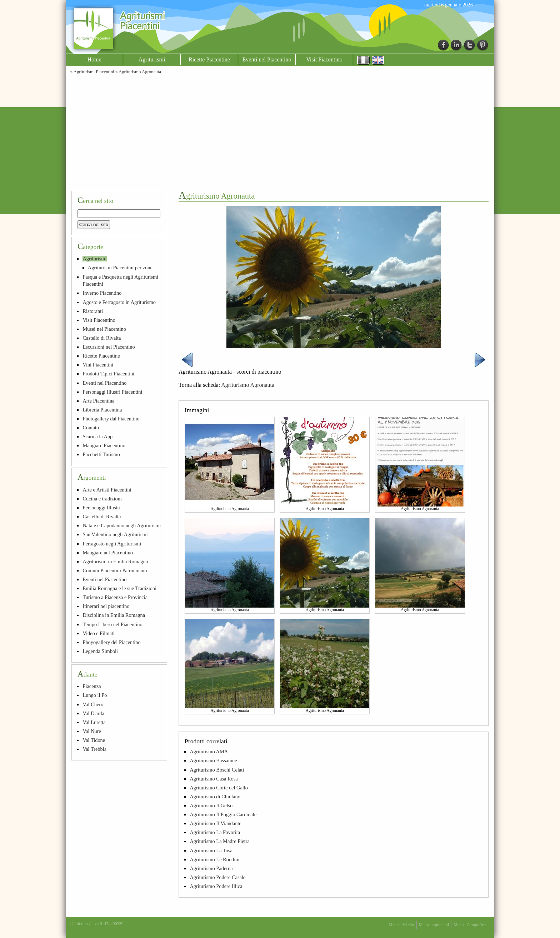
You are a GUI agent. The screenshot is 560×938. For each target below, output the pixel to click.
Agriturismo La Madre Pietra (219, 841)
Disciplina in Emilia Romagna (114, 615)
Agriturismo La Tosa (211, 850)
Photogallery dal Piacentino (111, 419)
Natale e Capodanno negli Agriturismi (122, 525)
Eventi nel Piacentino (267, 59)
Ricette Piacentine (209, 59)
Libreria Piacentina (102, 410)
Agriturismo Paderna (211, 868)
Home (94, 59)
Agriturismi (152, 59)
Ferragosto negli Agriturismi (112, 544)
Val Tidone (94, 740)
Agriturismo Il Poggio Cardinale (223, 814)
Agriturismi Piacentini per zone (120, 268)
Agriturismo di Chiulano (215, 797)
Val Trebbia (94, 749)
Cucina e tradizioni (102, 499)
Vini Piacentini (98, 365)
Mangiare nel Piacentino (108, 553)
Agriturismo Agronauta (140, 72)
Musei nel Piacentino (104, 329)
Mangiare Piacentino (104, 445)
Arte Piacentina (98, 401)
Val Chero (93, 704)
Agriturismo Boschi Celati (217, 770)
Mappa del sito (401, 925)
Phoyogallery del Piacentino (111, 642)
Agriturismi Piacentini (94, 72)
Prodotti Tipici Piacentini (108, 374)
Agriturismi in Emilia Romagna (115, 562)
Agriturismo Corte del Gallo (219, 788)
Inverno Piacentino (102, 293)
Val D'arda (93, 713)
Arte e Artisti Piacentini (107, 490)
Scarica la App (97, 436)
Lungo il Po (95, 695)
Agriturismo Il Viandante (215, 823)
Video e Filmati (98, 633)
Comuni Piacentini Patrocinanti (115, 570)
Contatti (91, 428)
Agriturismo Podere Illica (216, 886)
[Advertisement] (280, 131)
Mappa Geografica (470, 925)
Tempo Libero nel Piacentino (112, 624)
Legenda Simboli (100, 651)
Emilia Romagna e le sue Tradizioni (119, 588)
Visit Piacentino (324, 59)
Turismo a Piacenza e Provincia (115, 597)
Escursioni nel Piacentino (109, 347)
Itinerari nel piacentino (106, 606)
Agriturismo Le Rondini (214, 859)
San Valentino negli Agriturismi (115, 534)
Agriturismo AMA (209, 752)
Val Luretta (94, 722)
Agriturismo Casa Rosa (214, 779)
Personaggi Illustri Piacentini (112, 392)
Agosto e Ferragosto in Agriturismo (119, 302)
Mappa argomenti (434, 925)
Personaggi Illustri (101, 508)
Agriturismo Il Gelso (211, 805)
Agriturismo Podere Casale (217, 877)
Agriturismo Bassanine (213, 760)
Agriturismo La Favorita (215, 832)
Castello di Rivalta (102, 338)
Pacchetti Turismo (101, 454)
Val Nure (92, 731)
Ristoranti (93, 311)
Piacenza (92, 686)
